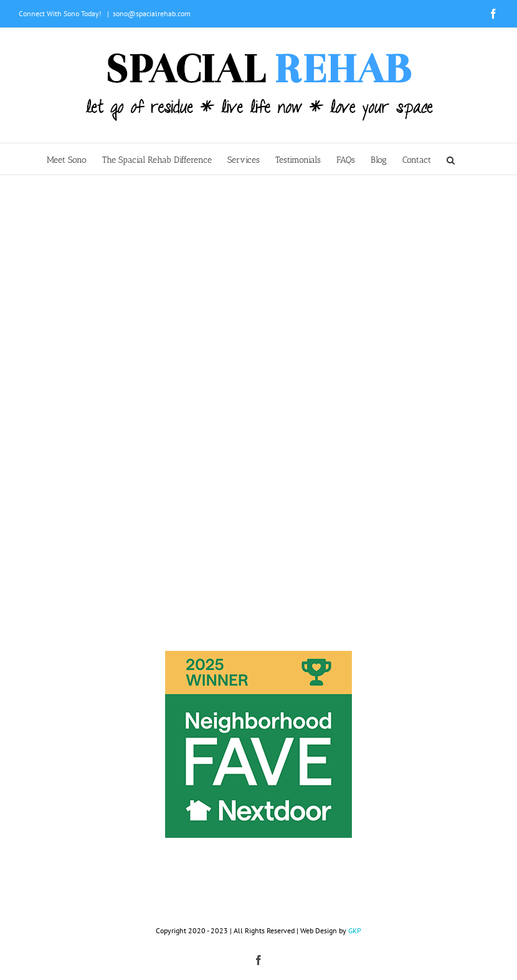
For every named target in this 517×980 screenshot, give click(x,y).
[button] (451, 159)
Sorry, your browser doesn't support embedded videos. (258, 295)
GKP (355, 930)
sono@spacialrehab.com (152, 13)
